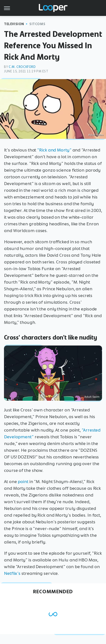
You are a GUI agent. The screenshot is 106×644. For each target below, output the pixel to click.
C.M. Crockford (22, 67)
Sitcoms (37, 24)
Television (14, 24)
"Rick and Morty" (54, 150)
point (23, 482)
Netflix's (12, 573)
